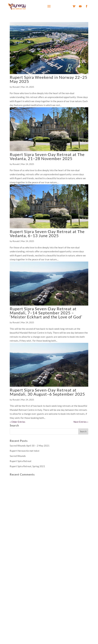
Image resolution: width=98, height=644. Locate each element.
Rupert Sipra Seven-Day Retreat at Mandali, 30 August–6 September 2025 (47, 392)
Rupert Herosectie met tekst (25, 451)
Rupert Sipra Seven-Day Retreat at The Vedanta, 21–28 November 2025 (47, 156)
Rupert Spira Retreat (21, 461)
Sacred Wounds (18, 456)
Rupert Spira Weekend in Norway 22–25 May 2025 (49, 79)
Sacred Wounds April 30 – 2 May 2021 (30, 446)
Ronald (16, 87)
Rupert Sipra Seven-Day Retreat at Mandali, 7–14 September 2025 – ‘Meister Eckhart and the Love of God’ (46, 313)
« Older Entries (18, 422)
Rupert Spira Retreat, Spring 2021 (27, 466)
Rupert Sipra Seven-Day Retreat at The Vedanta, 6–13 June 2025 (47, 234)
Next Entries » (81, 422)
